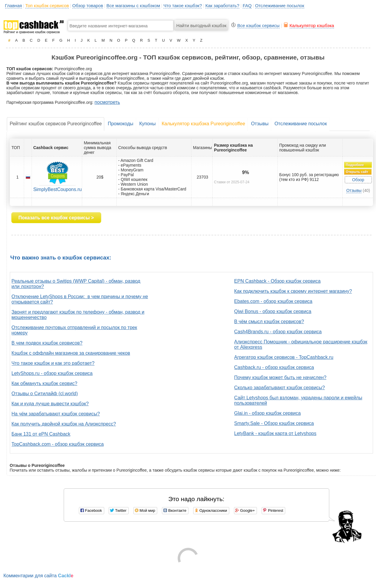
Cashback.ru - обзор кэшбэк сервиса (274, 367)
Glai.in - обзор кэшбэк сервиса (268, 413)
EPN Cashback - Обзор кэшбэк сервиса (277, 281)
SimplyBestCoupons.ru (58, 189)
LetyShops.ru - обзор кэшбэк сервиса (52, 373)
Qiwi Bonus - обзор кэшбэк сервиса (273, 311)
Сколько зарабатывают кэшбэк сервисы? (280, 388)
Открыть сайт (357, 172)
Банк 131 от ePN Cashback (41, 434)
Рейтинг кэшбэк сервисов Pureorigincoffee (56, 124)
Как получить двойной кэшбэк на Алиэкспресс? (64, 424)
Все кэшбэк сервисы (258, 25)
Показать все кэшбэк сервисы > (56, 218)
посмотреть (107, 102)
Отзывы (260, 124)
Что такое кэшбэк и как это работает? (53, 363)
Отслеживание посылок (280, 6)
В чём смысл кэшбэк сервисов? (269, 322)
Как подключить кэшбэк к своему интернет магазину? (293, 291)
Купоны (148, 124)
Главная (14, 6)
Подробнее (355, 165)
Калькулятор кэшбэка (312, 25)
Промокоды (121, 124)
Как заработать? (222, 6)
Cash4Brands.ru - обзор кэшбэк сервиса (278, 332)
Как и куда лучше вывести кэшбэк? (50, 404)
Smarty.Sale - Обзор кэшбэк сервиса (274, 423)
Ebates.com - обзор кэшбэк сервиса (273, 301)
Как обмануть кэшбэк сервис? (45, 383)
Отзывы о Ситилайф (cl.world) (45, 394)
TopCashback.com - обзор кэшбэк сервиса (58, 444)
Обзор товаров (88, 6)
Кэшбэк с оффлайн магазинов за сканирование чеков (71, 353)
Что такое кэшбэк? (183, 6)
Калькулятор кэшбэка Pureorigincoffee (203, 124)
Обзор (358, 180)
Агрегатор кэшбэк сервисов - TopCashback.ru (284, 357)
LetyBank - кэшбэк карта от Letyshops (275, 433)
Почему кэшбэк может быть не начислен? (280, 377)
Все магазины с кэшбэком (133, 6)
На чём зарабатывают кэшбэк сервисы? (56, 414)
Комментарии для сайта (39, 576)
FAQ (247, 6)
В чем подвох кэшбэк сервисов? (47, 343)
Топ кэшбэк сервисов (47, 6)
